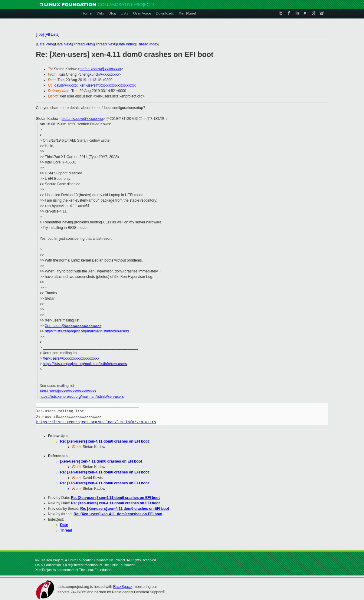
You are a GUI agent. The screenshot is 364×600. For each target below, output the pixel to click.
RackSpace (122, 587)
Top (40, 35)
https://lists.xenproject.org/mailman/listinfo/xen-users (87, 331)
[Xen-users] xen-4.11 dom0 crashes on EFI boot (101, 461)
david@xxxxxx (66, 85)
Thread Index (148, 44)
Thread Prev (83, 44)
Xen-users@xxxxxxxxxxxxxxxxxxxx (73, 326)
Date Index (126, 44)
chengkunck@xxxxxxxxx (100, 74)
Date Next (63, 44)
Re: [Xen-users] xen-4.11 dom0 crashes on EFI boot (105, 441)
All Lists (52, 35)
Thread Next (105, 44)
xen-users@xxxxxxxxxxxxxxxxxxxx (108, 85)
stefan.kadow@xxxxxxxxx (100, 69)
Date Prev (45, 44)
